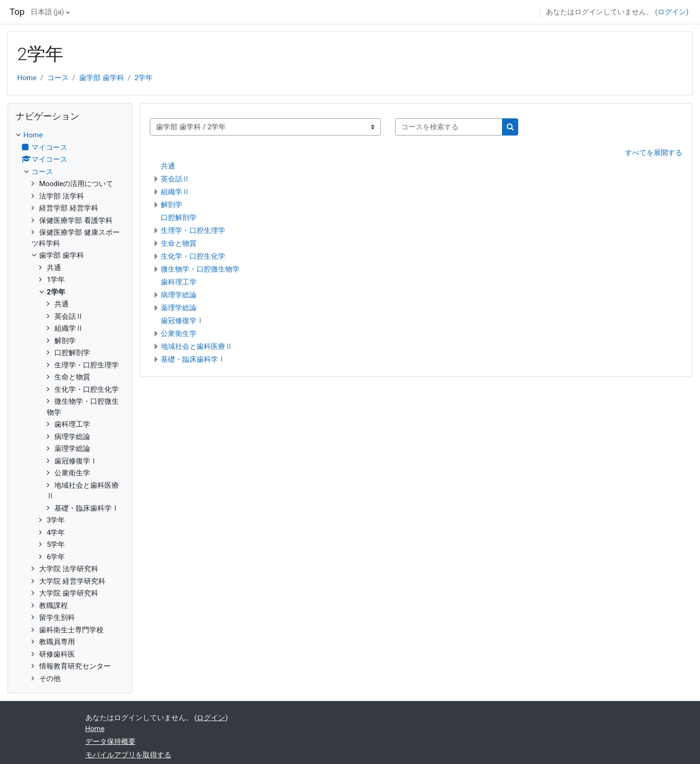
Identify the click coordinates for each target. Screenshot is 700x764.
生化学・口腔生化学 (193, 256)
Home (27, 78)
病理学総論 (179, 295)
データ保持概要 (110, 742)
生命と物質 (179, 243)
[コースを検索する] (449, 127)
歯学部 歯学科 (102, 78)
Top (17, 12)
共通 (168, 166)
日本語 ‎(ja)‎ (47, 12)
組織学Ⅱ (175, 192)
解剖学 (172, 205)
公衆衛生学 (179, 334)
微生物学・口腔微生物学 (200, 269)
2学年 (144, 78)
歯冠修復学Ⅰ (182, 321)
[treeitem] (70, 407)
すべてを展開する (654, 153)
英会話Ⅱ (175, 179)
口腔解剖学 (179, 218)
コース (58, 78)
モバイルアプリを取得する (128, 755)
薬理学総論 (179, 308)
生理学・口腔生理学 (193, 230)
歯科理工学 (179, 282)
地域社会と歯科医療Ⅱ (197, 346)
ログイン (672, 12)
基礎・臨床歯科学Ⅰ (193, 359)
